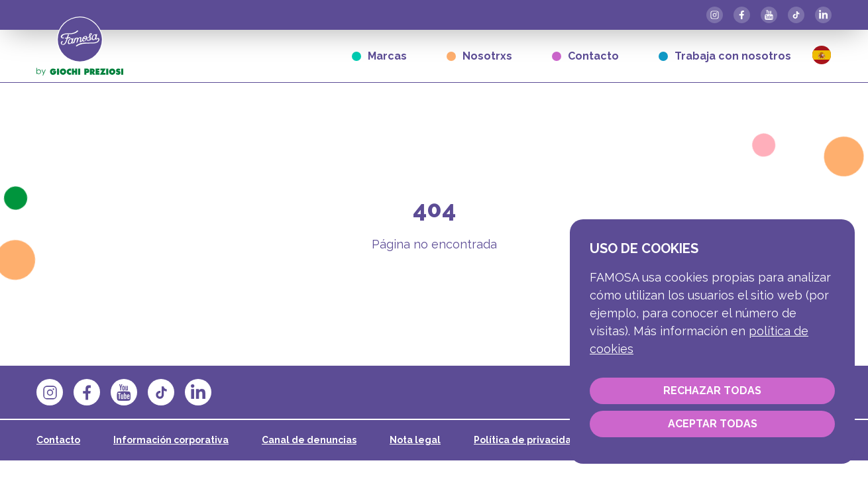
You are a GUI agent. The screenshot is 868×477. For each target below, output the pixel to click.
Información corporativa (171, 440)
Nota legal (415, 440)
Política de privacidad (526, 440)
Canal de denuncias (309, 440)
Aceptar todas (713, 424)
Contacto (585, 56)
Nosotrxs (479, 56)
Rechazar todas (712, 391)
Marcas (379, 56)
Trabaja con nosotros (725, 56)
